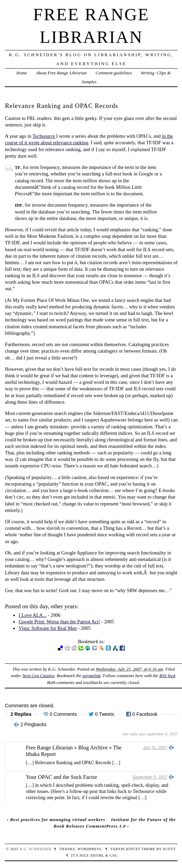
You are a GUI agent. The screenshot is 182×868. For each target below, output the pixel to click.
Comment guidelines (114, 73)
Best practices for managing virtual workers (57, 820)
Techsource (44, 136)
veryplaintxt (125, 849)
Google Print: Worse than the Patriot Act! (59, 622)
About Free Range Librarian (61, 73)
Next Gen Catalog (38, 676)
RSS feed (167, 676)
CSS (113, 855)
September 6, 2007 (150, 777)
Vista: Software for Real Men (47, 628)
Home (22, 73)
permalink (92, 676)
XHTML (97, 855)
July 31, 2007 (155, 748)
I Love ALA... (32, 615)
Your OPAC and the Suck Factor (61, 777)
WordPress (89, 849)
